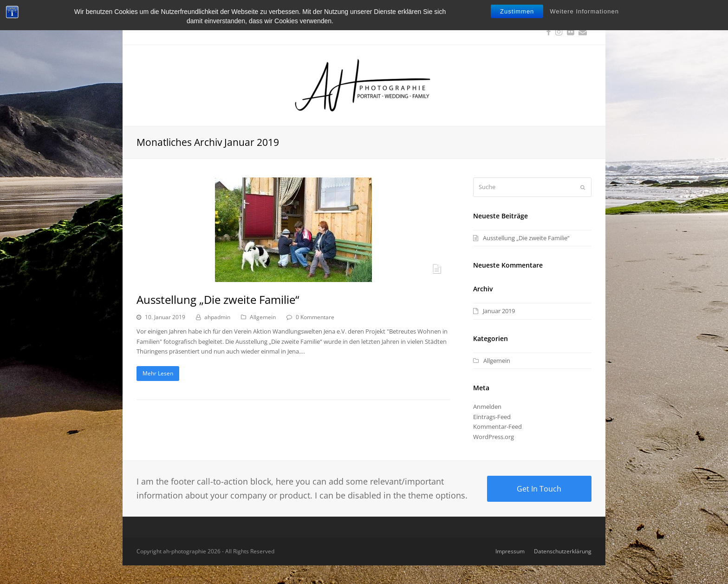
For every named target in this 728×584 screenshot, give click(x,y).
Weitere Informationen (584, 11)
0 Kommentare (315, 317)
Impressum (510, 551)
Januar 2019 (499, 311)
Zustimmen (517, 11)
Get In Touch (539, 489)
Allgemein (263, 317)
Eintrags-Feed (492, 417)
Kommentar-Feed (497, 427)
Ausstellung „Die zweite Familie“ (218, 299)
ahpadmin (217, 317)
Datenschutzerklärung (563, 551)
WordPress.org (494, 437)
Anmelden (487, 407)
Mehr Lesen (158, 373)
